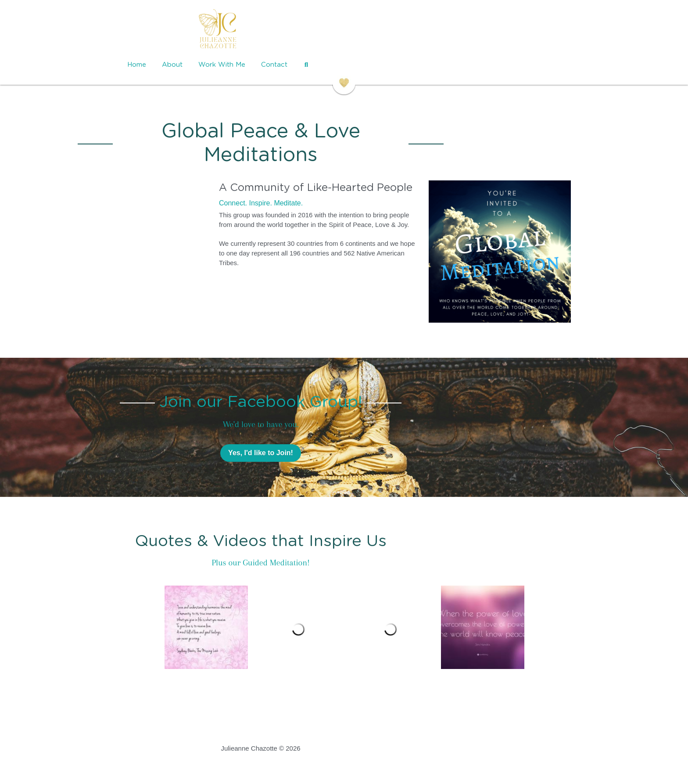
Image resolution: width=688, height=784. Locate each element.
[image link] (344, 31)
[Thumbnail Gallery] (206, 623)
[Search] (432, 65)
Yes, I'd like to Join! (344, 448)
